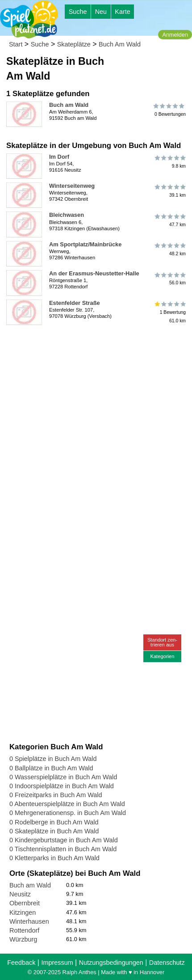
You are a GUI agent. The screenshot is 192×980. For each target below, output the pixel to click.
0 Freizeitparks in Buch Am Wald (56, 795)
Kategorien (162, 656)
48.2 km (169, 249)
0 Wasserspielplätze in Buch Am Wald (63, 777)
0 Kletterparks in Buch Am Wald (54, 858)
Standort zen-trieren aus (162, 642)
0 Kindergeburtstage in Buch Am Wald (64, 840)
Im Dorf (59, 157)
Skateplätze (74, 44)
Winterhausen (29, 921)
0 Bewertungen (169, 110)
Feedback (21, 963)
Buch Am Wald (120, 44)
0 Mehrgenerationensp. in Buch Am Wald (68, 813)
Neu (101, 12)
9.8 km (169, 162)
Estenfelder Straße (75, 303)
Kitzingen (23, 912)
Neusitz (20, 894)
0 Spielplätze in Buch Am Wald (53, 759)
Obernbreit (25, 903)
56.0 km (169, 279)
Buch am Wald (69, 105)
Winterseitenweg (72, 186)
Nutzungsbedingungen (111, 963)
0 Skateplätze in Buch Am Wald (54, 831)
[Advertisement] (96, 425)
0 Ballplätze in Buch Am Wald (51, 768)
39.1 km (169, 191)
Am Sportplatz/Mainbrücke (85, 244)
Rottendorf (24, 930)
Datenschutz (167, 963)
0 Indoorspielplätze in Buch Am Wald (62, 786)
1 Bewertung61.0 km (169, 312)
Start (16, 44)
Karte (122, 12)
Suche (78, 12)
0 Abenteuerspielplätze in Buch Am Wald (67, 804)
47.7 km (169, 220)
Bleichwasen (67, 215)
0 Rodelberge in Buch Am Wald (54, 822)
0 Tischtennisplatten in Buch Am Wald (63, 849)
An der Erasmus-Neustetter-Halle (94, 273)
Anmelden (175, 35)
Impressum (57, 963)
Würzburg (23, 939)
